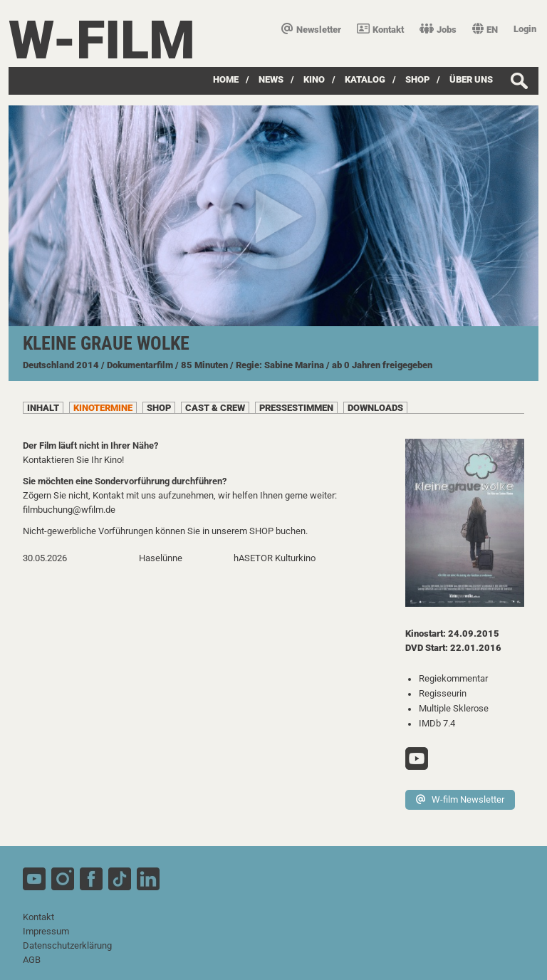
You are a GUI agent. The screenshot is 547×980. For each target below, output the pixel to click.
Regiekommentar (453, 678)
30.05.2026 (45, 558)
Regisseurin (443, 693)
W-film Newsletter (460, 799)
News (271, 79)
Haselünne (161, 558)
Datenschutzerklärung (67, 945)
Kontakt (380, 30)
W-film (102, 40)
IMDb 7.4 (437, 723)
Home (226, 79)
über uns (471, 79)
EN (485, 30)
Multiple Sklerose (454, 708)
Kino (314, 79)
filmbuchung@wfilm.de (69, 510)
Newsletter (311, 30)
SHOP (417, 79)
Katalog (365, 79)
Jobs (438, 30)
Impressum (46, 931)
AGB (32, 960)
